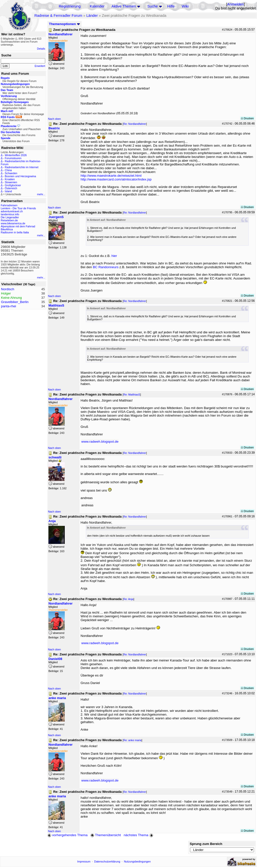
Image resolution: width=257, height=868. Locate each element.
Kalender (97, 6)
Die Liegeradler (10, 217)
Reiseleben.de (9, 220)
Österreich (11, 188)
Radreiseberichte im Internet (22, 167)
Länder (92, 16)
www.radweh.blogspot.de (100, 442)
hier (114, 256)
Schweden (11, 173)
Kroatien (10, 179)
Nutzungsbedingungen (137, 861)
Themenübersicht (106, 835)
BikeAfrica (7, 229)
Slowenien (11, 182)
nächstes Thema (139, 835)
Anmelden (235, 4)
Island (8, 191)
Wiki (185, 6)
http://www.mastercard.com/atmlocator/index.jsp (116, 179)
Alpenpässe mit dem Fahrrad (18, 226)
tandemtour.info (10, 214)
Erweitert (40, 66)
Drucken (247, 118)
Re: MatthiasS (132, 395)
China (8, 170)
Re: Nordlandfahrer (135, 124)
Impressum (84, 861)
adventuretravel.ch (12, 211)
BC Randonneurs (106, 267)
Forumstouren (13, 158)
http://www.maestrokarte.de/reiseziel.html (111, 176)
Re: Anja (128, 599)
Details (41, 49)
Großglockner (13, 185)
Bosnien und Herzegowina (20, 176)
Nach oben (54, 119)
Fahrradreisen (9, 205)
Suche (153, 6)
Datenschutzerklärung (107, 861)
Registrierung (70, 6)
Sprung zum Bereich (206, 844)
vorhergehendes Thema (68, 835)
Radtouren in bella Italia (15, 232)
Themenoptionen (65, 24)
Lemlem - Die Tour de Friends (18, 208)
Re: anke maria (132, 740)
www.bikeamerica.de (13, 223)
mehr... (41, 194)
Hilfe (171, 6)
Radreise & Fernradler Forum (58, 16)
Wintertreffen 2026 (16, 155)
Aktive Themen (124, 6)
